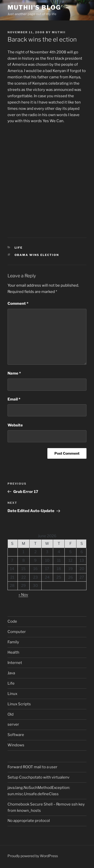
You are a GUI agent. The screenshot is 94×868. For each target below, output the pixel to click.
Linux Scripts (19, 704)
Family (13, 642)
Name (14, 373)
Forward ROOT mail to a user (32, 767)
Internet (15, 663)
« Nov (23, 595)
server (13, 724)
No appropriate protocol (29, 821)
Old (11, 714)
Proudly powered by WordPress (33, 856)
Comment (18, 304)
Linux (12, 694)
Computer (17, 632)
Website (15, 425)
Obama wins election (37, 255)
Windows (16, 745)
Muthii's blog (34, 7)
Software (16, 735)
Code (12, 621)
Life (19, 248)
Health (13, 652)
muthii (59, 32)
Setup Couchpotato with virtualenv (38, 777)
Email (14, 399)
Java (11, 673)
